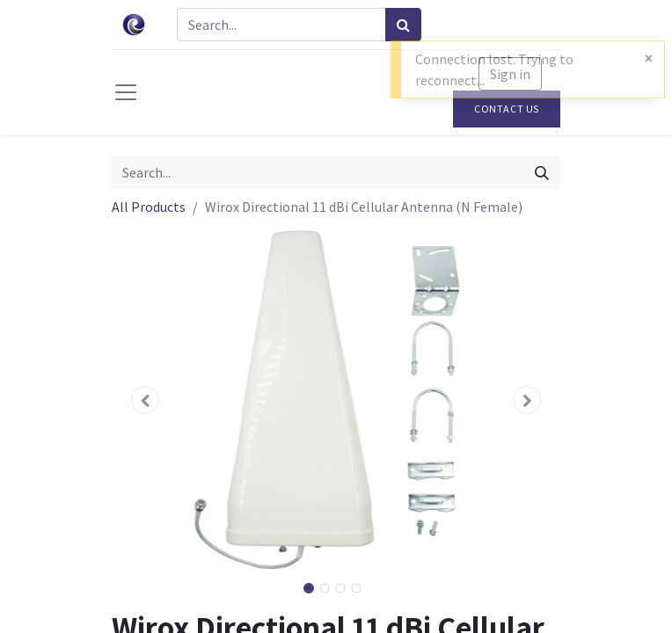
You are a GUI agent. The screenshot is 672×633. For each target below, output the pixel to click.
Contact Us (507, 109)
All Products (149, 207)
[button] (146, 400)
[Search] (403, 25)
